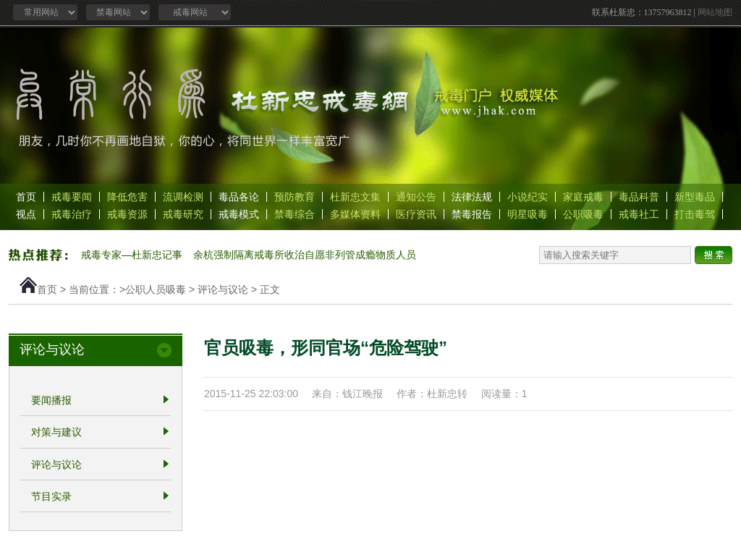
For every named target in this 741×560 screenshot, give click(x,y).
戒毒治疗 (72, 214)
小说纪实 (528, 197)
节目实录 (51, 496)
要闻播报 (51, 400)
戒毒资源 (127, 214)
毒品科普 (639, 197)
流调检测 (183, 197)
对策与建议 (56, 433)
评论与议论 (223, 289)
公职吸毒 (583, 214)
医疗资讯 (416, 214)
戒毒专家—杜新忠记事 (132, 255)
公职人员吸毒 (156, 289)
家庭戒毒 (583, 197)
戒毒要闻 (72, 197)
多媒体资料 (355, 214)
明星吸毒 (528, 214)
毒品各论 (239, 197)
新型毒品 (695, 197)
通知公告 (416, 197)
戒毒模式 (239, 214)
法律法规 (472, 197)
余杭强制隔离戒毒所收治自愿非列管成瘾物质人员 (305, 255)
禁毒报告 (472, 214)
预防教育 (295, 197)
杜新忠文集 (355, 197)
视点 (26, 214)
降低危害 (127, 197)
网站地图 (715, 12)
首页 (26, 197)
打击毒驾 (695, 214)
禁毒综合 (295, 214)
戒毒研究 (183, 214)
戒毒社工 (639, 214)
